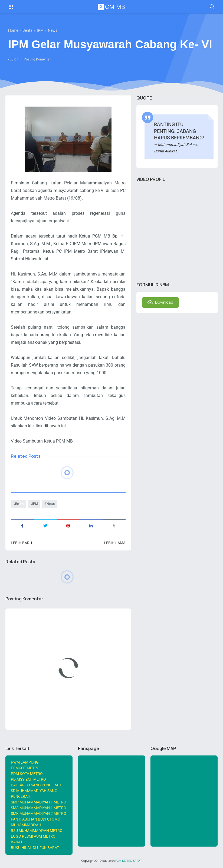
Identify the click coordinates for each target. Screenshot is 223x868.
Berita (19, 504)
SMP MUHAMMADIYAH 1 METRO (39, 802)
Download (164, 302)
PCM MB (112, 7)
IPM (35, 504)
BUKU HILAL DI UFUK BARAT (35, 848)
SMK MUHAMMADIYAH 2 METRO (39, 813)
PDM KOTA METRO (27, 774)
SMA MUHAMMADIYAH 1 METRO (39, 808)
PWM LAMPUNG (25, 762)
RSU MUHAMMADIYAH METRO (37, 831)
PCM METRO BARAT (129, 861)
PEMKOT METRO (25, 768)
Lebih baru (21, 543)
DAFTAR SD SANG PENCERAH (36, 785)
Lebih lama (115, 543)
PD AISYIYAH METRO (28, 779)
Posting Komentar (37, 59)
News (51, 504)
